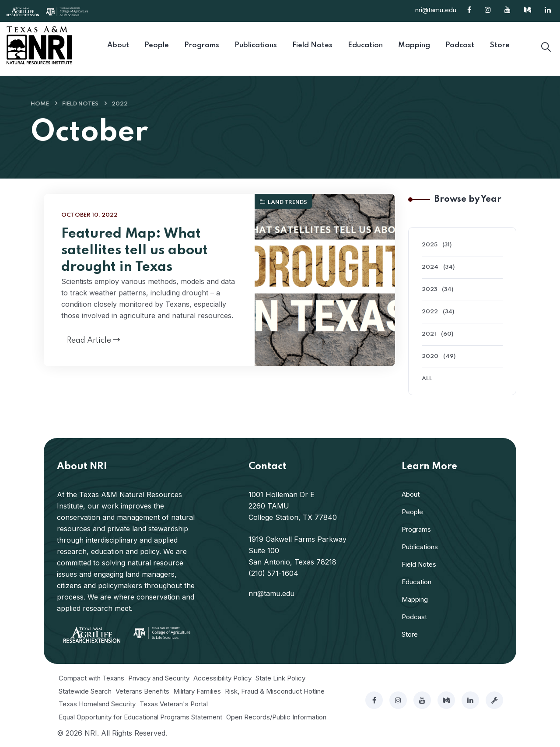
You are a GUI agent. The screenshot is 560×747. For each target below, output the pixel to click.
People (412, 512)
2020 (430, 356)
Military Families (197, 691)
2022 (120, 104)
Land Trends (283, 202)
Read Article (93, 340)
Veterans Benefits (142, 691)
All (427, 379)
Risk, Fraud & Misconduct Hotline (275, 691)
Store (410, 634)
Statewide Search (85, 691)
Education (416, 582)
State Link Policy (280, 678)
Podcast (414, 617)
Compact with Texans (91, 678)
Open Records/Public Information (276, 717)
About (411, 494)
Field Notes (80, 104)
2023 (429, 289)
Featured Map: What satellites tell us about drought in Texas (135, 251)
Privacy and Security (159, 678)
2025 (430, 245)
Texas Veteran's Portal (174, 704)
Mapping (415, 599)
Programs (416, 529)
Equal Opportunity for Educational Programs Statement (140, 717)
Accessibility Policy (222, 678)
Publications (420, 547)
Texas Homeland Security (97, 704)
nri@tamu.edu (436, 10)
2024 (430, 267)
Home (40, 104)
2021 (429, 334)
